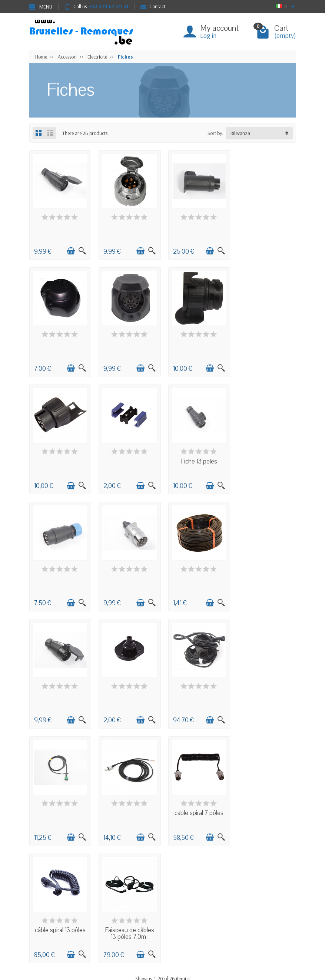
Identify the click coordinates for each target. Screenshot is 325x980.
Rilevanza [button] (240, 133)
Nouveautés (130, 906)
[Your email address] (163, 954)
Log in (208, 35)
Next (174, 752)
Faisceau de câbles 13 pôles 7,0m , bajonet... (265, 697)
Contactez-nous (191, 915)
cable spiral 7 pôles (128, 691)
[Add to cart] (70, 250)
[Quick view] (82, 250)
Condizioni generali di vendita (67, 906)
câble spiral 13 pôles (197, 691)
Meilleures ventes (135, 915)
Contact (153, 6)
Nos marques (132, 925)
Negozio (183, 897)
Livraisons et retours (56, 897)
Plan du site (186, 906)
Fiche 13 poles (60, 458)
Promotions (130, 897)
